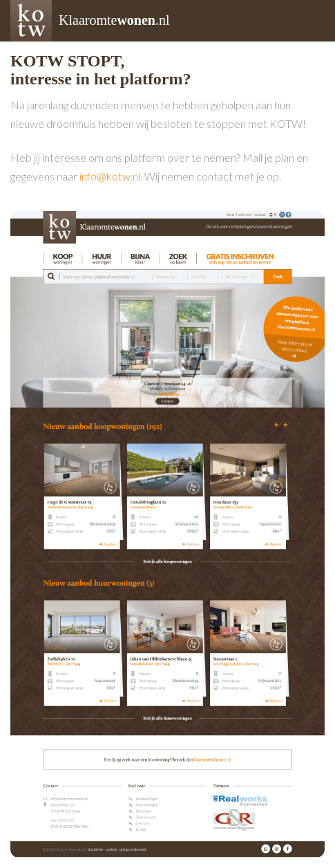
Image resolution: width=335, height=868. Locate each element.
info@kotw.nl (110, 176)
